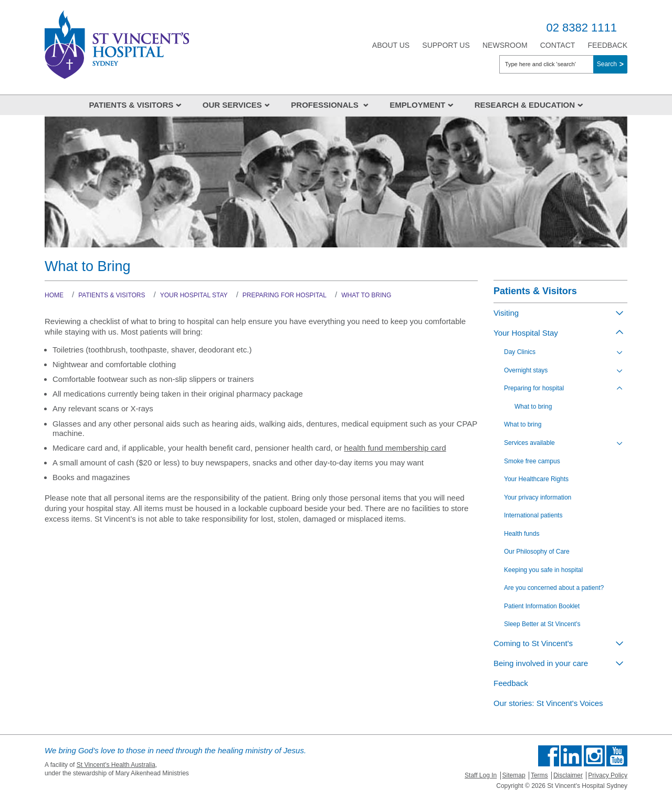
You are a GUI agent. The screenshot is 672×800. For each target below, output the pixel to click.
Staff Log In (481, 775)
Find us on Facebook (549, 756)
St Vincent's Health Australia (116, 765)
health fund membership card (395, 448)
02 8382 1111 (581, 28)
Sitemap (514, 775)
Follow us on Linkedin (571, 756)
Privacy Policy (608, 775)
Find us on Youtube (617, 756)
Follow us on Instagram (594, 756)
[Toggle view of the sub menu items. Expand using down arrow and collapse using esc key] (619, 313)
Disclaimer (568, 775)
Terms (539, 775)
